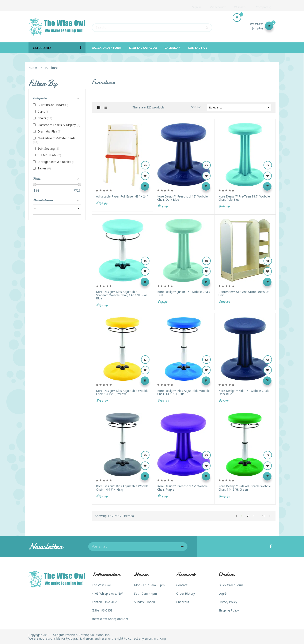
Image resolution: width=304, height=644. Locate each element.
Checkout (183, 602)
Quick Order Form (231, 585)
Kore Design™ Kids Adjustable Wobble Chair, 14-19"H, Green (245, 488)
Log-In (223, 593)
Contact (182, 585)
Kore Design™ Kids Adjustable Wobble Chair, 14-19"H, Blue (183, 392)
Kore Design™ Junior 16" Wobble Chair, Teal (184, 293)
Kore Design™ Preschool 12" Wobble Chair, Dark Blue (183, 198)
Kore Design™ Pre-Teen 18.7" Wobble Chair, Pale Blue (244, 198)
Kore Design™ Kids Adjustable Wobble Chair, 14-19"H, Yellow (122, 392)
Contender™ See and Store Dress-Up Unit (244, 293)
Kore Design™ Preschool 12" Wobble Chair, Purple (183, 488)
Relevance (240, 107)
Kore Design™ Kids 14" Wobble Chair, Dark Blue (244, 392)
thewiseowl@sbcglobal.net (110, 619)
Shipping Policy (229, 610)
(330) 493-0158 (102, 610)
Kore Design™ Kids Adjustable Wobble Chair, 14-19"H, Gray (122, 488)
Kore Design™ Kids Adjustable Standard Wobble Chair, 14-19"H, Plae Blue (122, 295)
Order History (186, 593)
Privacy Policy (228, 602)
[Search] (152, 26)
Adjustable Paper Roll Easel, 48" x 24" (122, 196)
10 (264, 516)
